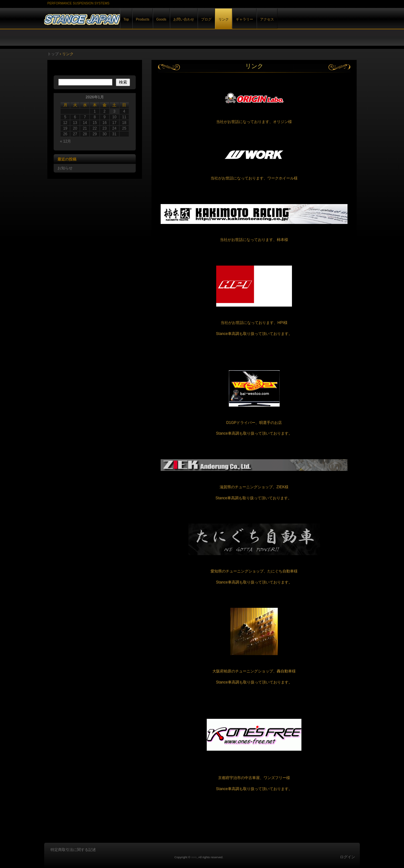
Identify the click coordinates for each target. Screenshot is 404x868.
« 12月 (65, 141)
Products (143, 19)
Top (126, 19)
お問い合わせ (184, 19)
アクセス (267, 19)
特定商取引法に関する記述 (73, 850)
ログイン (348, 857)
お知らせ (65, 168)
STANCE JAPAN (117, 18)
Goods (161, 19)
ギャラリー (244, 19)
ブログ (206, 19)
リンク (224, 19)
